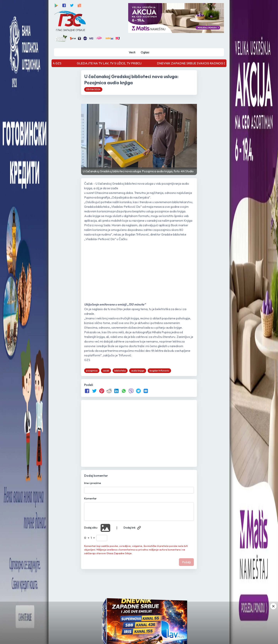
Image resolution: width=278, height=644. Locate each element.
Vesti (132, 52)
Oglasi (145, 52)
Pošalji (186, 562)
